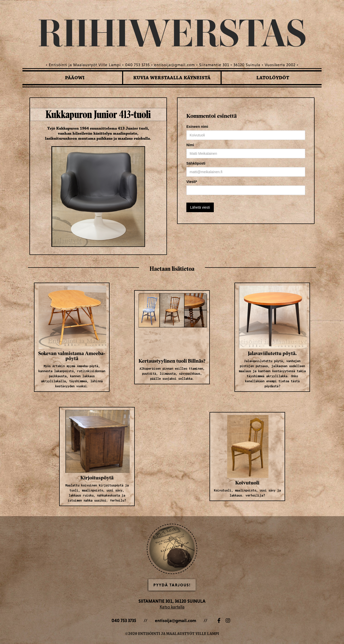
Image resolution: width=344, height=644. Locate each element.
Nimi (190, 145)
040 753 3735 (124, 620)
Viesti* (192, 182)
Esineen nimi (197, 127)
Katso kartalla (172, 607)
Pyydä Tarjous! (172, 585)
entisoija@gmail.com (176, 620)
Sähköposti (196, 163)
